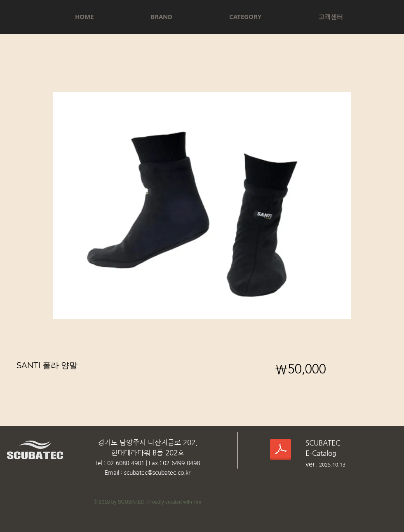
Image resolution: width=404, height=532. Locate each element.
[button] (161, 17)
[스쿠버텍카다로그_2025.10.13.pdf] (281, 451)
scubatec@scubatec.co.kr (157, 472)
